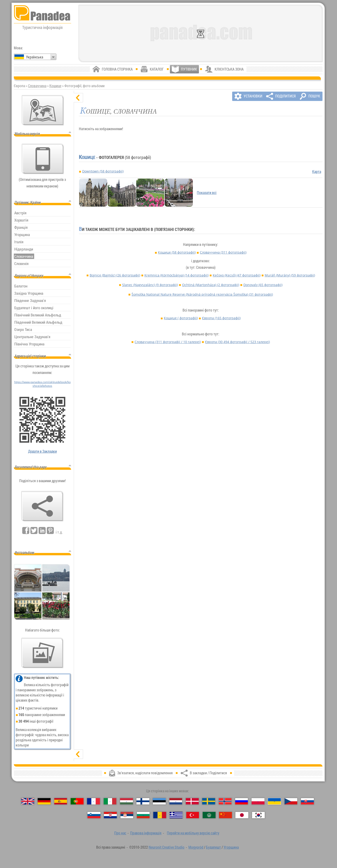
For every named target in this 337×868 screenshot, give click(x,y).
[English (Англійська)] (28, 801)
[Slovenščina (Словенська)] (94, 815)
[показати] (78, 754)
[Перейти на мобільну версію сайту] (43, 159)
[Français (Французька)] (93, 801)
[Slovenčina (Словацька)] (307, 801)
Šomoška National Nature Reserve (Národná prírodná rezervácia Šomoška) (202, 294)
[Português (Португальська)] (77, 801)
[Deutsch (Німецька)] (44, 801)
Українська (35, 57)
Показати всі (207, 193)
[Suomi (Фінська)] (143, 801)
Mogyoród (196, 847)
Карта (317, 172)
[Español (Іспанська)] (61, 801)
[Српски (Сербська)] (127, 815)
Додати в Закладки (42, 451)
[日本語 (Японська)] (242, 815)
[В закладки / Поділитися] (42, 506)
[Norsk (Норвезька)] (225, 801)
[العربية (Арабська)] (209, 815)
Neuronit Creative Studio (167, 847)
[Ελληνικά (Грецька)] (176, 815)
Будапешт (213, 847)
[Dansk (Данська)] (192, 801)
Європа (221, 318)
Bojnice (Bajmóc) (115, 275)
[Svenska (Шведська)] (209, 801)
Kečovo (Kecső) (237, 275)
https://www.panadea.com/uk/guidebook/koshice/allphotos (42, 384)
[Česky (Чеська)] (291, 801)
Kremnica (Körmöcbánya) (176, 275)
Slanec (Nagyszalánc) (150, 285)
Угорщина (231, 847)
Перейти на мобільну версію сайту (193, 833)
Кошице (55, 86)
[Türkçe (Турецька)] (193, 815)
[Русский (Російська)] (242, 801)
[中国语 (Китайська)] (225, 815)
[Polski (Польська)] (258, 801)
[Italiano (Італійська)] (110, 801)
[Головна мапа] (43, 110)
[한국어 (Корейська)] (258, 815)
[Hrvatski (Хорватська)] (110, 815)
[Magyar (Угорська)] (126, 801)
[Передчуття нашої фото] (42, 653)
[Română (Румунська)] (160, 815)
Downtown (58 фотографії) (103, 171)
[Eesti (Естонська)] (159, 801)
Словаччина (37, 86)
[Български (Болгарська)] (143, 815)
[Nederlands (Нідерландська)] (176, 801)
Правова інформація (146, 833)
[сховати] (78, 98)
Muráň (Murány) (290, 275)
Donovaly (263, 285)
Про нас (120, 833)
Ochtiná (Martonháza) (211, 285)
